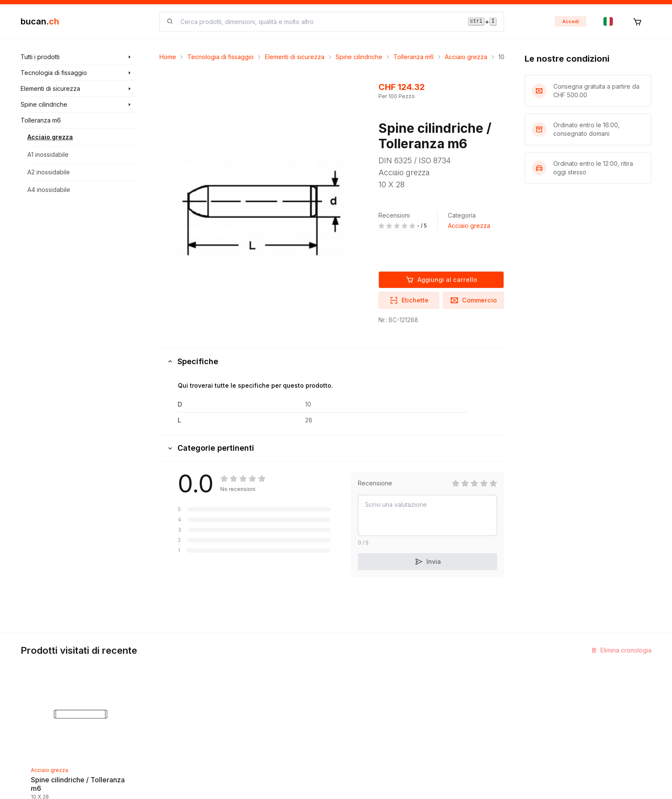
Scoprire (247, 667)
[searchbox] (319, 22)
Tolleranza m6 (414, 57)
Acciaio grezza (50, 137)
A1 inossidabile (48, 154)
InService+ (466, 667)
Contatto (355, 667)
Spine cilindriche (359, 57)
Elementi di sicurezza (295, 57)
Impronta (355, 683)
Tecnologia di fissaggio (220, 57)
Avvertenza (359, 729)
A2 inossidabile (49, 172)
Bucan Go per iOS (476, 698)
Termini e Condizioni (372, 714)
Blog (242, 683)
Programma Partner (478, 683)
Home (168, 57)
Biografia (355, 698)
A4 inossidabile (49, 190)
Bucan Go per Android (482, 714)
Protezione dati (364, 744)
